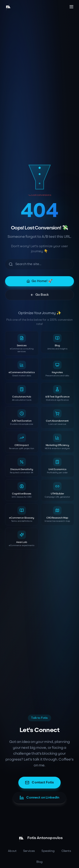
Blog (40, 862)
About (12, 851)
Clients (66, 851)
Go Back (39, 295)
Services (29, 851)
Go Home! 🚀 (39, 281)
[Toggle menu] (71, 7)
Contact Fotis (39, 783)
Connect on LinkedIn (39, 798)
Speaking (48, 851)
